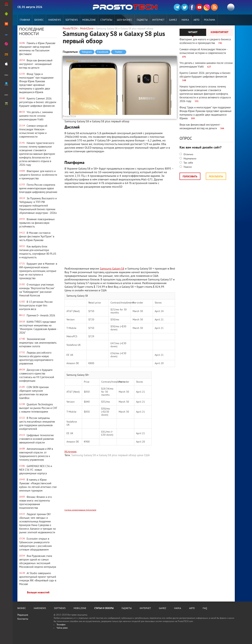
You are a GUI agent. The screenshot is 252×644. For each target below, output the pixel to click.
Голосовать (190, 177)
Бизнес (39, 20)
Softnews (72, 20)
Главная (25, 20)
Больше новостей (38, 593)
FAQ (205, 608)
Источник (71, 452)
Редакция (23, 615)
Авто (196, 20)
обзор (132, 455)
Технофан (61, 625)
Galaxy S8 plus (108, 455)
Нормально (190, 159)
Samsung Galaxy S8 (112, 269)
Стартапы (106, 20)
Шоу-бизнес (125, 20)
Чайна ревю (62, 628)
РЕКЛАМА (210, 20)
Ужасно (187, 167)
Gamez (173, 20)
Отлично (188, 155)
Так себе (188, 163)
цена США (143, 455)
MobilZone (89, 20)
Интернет (158, 20)
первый (123, 455)
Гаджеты (142, 20)
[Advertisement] (120, 485)
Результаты (216, 177)
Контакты (23, 619)
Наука (185, 20)
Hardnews (55, 20)
